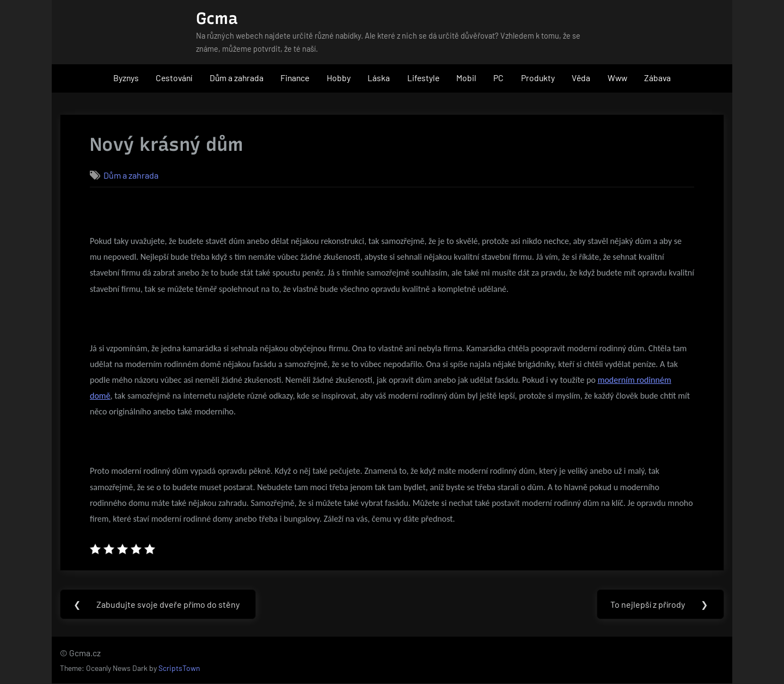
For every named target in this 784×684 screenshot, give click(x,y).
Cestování (174, 78)
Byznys (126, 78)
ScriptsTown (179, 668)
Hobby (339, 78)
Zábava (657, 78)
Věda (581, 78)
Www (617, 78)
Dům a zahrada (237, 78)
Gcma (217, 18)
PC (498, 78)
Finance (295, 78)
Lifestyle (423, 78)
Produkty (538, 78)
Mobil (466, 78)
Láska (379, 78)
